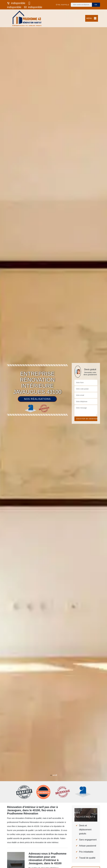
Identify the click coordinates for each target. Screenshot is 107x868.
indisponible (16, 3)
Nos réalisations (37, 399)
